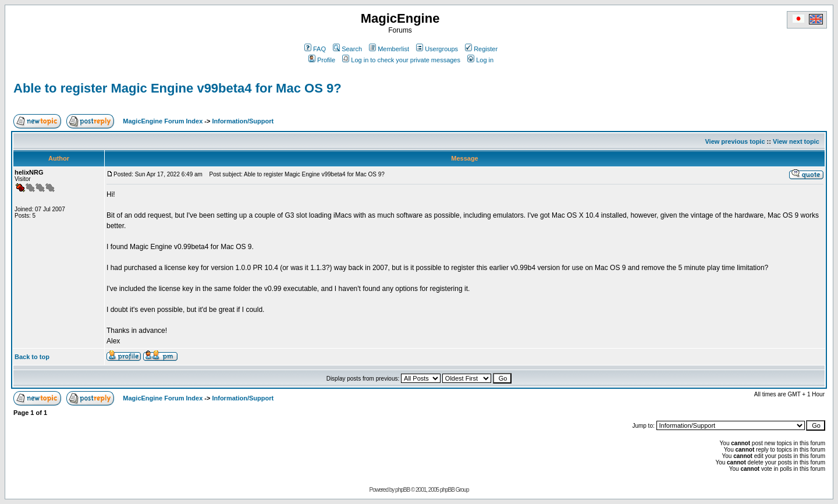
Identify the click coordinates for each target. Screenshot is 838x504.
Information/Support (243, 121)
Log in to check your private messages (401, 60)
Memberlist (389, 49)
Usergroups (437, 49)
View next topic (796, 141)
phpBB (402, 490)
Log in (480, 60)
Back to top (32, 357)
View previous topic (735, 141)
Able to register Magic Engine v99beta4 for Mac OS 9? (177, 88)
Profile (322, 60)
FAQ (315, 49)
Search (347, 49)
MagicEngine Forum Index (163, 121)
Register (481, 49)
